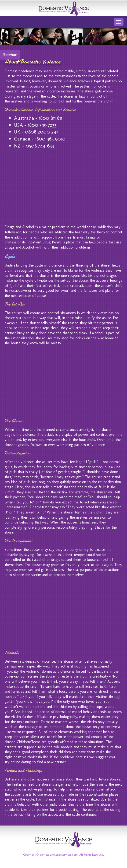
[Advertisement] (64, 186)
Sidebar (10, 55)
